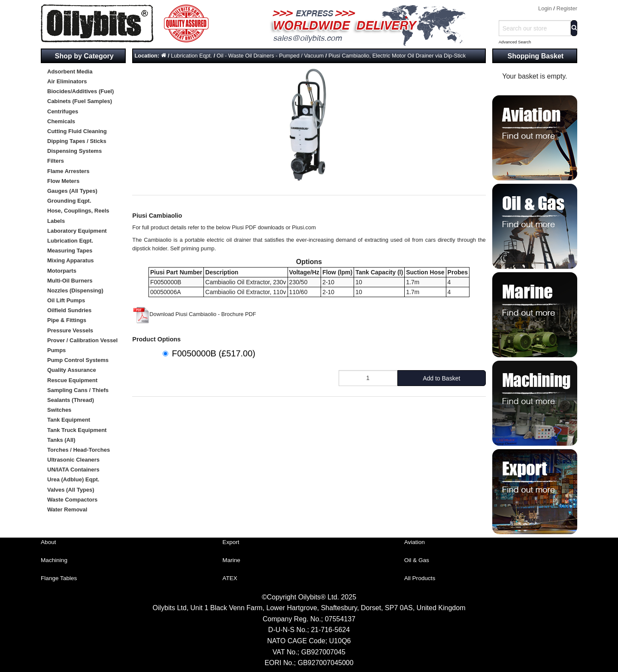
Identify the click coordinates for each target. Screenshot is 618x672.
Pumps (56, 350)
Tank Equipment (69, 420)
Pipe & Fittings (67, 320)
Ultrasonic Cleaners (73, 460)
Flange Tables (59, 578)
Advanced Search (515, 42)
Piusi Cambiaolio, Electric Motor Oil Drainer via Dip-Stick (397, 56)
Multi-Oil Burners (70, 281)
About (48, 542)
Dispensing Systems (74, 151)
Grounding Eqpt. (69, 201)
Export (231, 542)
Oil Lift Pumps (66, 300)
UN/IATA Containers (73, 470)
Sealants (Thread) (71, 400)
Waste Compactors (72, 500)
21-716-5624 (330, 630)
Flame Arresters (68, 171)
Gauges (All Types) (72, 191)
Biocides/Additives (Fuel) (80, 91)
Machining (54, 560)
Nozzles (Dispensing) (75, 290)
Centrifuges (63, 111)
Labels (56, 221)
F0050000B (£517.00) (214, 353)
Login (545, 8)
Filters (56, 161)
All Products (420, 578)
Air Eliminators (67, 81)
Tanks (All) (61, 440)
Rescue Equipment (72, 380)
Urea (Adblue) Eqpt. (73, 479)
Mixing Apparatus (71, 260)
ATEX (230, 578)
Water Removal (67, 509)
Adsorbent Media (70, 71)
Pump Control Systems (78, 360)
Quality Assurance (72, 370)
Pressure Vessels (70, 330)
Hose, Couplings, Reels (78, 211)
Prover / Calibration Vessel (82, 340)
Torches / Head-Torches (79, 450)
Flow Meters (63, 181)
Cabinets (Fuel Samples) (80, 101)
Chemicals (61, 121)
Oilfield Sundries (69, 310)
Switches (59, 410)
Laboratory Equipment (77, 231)
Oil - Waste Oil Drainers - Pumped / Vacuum (270, 56)
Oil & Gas (417, 560)
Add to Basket (441, 378)
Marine (231, 560)
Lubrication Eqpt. (70, 241)
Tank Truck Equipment (77, 430)
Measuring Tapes (70, 251)
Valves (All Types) (71, 490)
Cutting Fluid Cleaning (77, 131)
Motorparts (62, 271)
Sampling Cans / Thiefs (78, 390)
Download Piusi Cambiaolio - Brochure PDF (194, 314)
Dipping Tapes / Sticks (77, 141)
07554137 (340, 619)
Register (567, 8)
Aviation (415, 542)
